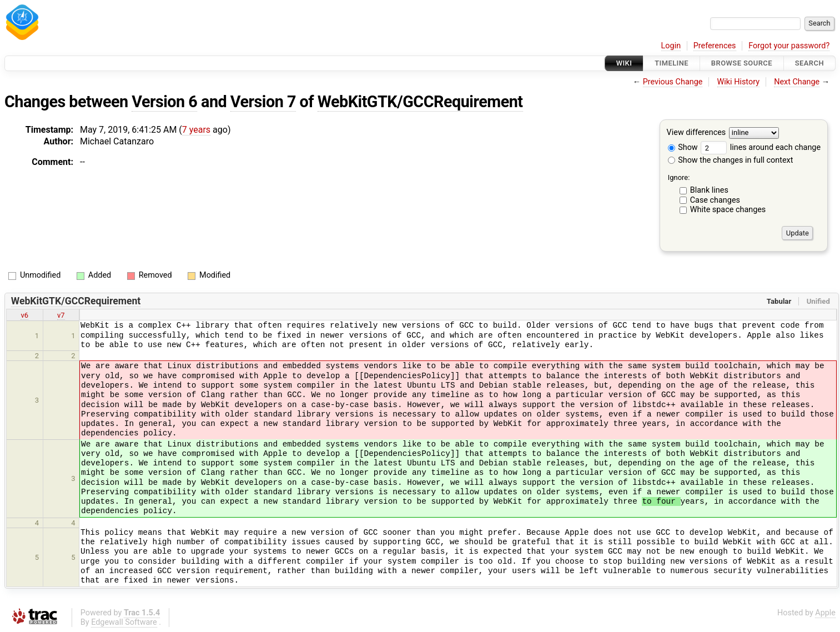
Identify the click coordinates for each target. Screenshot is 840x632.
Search (809, 63)
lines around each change (761, 147)
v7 (61, 315)
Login (671, 46)
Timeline (672, 63)
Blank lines (709, 190)
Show (683, 147)
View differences (696, 133)
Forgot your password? (789, 46)
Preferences (715, 46)
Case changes (715, 200)
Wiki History (738, 82)
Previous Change (673, 82)
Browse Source (742, 63)
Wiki (624, 63)
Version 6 (164, 102)
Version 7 (263, 102)
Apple (825, 613)
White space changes (728, 210)
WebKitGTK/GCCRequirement (420, 102)
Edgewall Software (124, 622)
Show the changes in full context (731, 160)
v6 (24, 315)
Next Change (797, 82)
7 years (196, 130)
